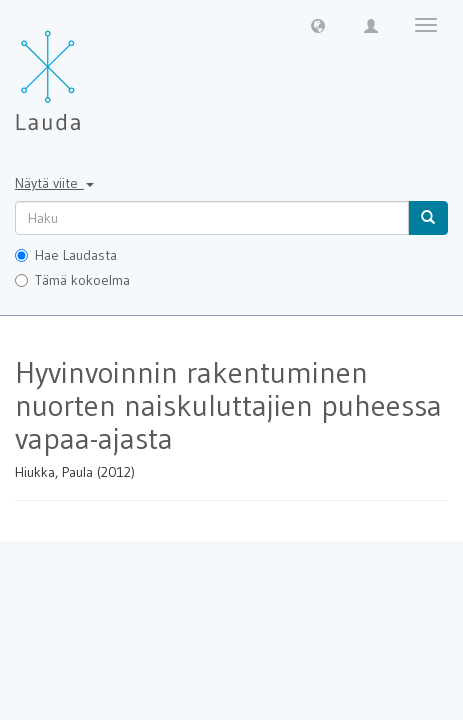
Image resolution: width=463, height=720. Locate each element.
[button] (318, 25)
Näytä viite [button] (54, 183)
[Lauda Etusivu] (90, 70)
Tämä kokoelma (72, 280)
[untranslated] (212, 218)
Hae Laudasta (66, 255)
